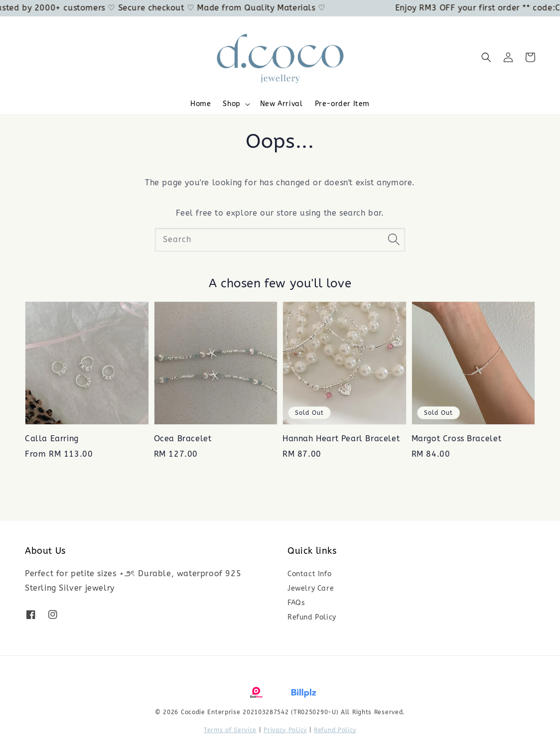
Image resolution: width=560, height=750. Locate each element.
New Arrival (281, 104)
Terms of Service (230, 730)
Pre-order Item (342, 104)
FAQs (296, 603)
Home (201, 104)
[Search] (394, 240)
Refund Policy (312, 617)
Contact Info (309, 574)
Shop (231, 104)
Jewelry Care (311, 588)
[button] (486, 57)
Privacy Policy (285, 730)
